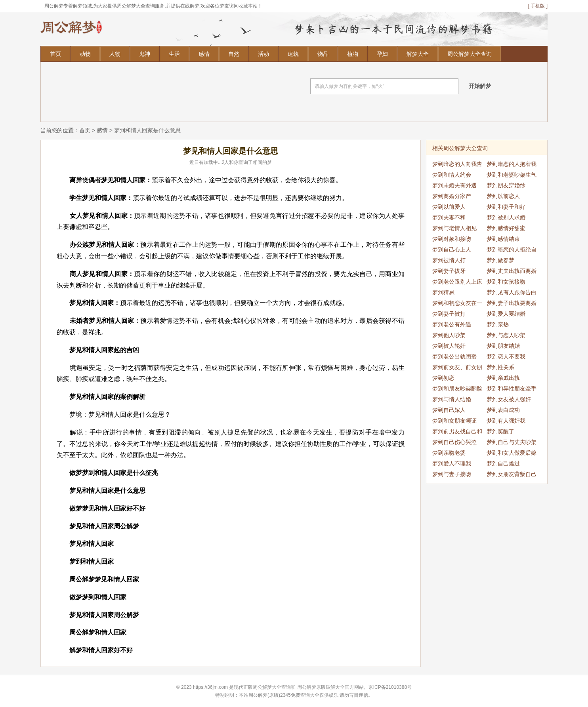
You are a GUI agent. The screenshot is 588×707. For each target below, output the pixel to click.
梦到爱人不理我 (452, 463)
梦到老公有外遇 (452, 324)
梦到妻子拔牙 (449, 271)
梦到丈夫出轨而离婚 (512, 271)
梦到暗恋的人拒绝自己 (512, 251)
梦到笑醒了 (500, 431)
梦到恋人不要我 (506, 356)
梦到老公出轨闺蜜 (454, 356)
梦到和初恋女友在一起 (457, 304)
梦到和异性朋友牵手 (512, 389)
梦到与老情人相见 (454, 228)
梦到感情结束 (503, 239)
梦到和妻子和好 (506, 207)
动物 (85, 54)
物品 (323, 54)
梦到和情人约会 (452, 175)
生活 (174, 54)
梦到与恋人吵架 (506, 335)
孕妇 (382, 54)
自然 (234, 54)
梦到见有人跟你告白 (512, 292)
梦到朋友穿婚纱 (506, 185)
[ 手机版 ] (538, 6)
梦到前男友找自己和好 (457, 433)
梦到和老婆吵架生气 (512, 175)
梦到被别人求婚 (506, 217)
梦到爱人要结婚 (506, 314)
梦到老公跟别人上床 (457, 282)
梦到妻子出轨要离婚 (512, 303)
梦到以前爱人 (449, 207)
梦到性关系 (500, 367)
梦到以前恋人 (503, 196)
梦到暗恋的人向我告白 (457, 165)
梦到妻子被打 (449, 314)
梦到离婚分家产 (452, 196)
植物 (353, 54)
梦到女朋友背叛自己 (512, 474)
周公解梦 (307, 687)
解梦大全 (418, 54)
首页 (55, 54)
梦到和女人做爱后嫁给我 (512, 454)
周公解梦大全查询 (470, 54)
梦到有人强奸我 (506, 421)
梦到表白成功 (503, 410)
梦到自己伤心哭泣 (454, 442)
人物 (115, 54)
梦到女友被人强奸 (509, 399)
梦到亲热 (498, 324)
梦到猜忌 (443, 292)
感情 (204, 54)
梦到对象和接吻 (452, 239)
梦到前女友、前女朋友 (457, 368)
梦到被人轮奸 (449, 346)
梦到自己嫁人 (449, 410)
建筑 (293, 54)
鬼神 (145, 54)
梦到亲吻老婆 (449, 453)
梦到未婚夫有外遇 (454, 185)
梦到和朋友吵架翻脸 (457, 389)
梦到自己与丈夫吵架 (512, 442)
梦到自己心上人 (452, 250)
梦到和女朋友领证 (454, 421)
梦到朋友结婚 (503, 346)
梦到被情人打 (449, 260)
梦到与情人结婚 (452, 399)
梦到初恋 (443, 378)
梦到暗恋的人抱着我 (512, 164)
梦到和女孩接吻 (506, 282)
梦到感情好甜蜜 (506, 228)
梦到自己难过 (503, 463)
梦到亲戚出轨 (503, 378)
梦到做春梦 (500, 260)
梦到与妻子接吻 (452, 474)
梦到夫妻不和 (449, 217)
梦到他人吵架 (449, 335)
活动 (263, 54)
